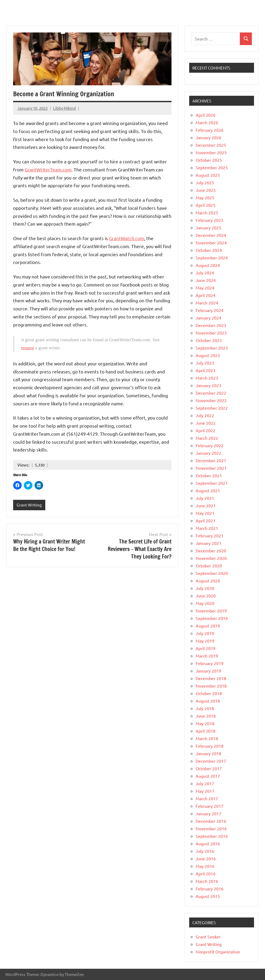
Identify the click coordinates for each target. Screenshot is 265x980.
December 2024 (211, 235)
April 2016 (206, 873)
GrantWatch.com (127, 238)
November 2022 (211, 400)
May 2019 (205, 641)
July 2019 (205, 633)
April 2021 (206, 520)
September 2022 (212, 408)
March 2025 (207, 212)
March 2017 (207, 798)
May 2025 (205, 197)
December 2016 (211, 821)
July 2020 (205, 588)
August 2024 (208, 265)
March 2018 (207, 738)
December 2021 (211, 460)
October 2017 (209, 768)
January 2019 (208, 671)
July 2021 (205, 498)
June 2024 (206, 280)
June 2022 (206, 423)
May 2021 (205, 513)
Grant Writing (29, 505)
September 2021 (212, 483)
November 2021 (211, 468)
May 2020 (205, 603)
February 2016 (210, 889)
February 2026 (210, 130)
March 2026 (207, 122)
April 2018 (206, 731)
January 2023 (208, 385)
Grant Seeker (208, 937)
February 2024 (210, 310)
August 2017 (208, 776)
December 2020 (211, 550)
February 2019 (210, 663)
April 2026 (206, 115)
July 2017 (205, 783)
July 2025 (205, 182)
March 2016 (207, 881)
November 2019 (211, 611)
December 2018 (211, 678)
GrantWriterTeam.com (48, 169)
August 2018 (208, 701)
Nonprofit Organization (218, 952)
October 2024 (209, 250)
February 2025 (210, 220)
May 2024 (205, 288)
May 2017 (205, 791)
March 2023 (207, 378)
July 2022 (205, 415)
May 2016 (205, 866)
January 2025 (208, 227)
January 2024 (208, 318)
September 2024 (212, 258)
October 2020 (209, 566)
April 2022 (206, 430)
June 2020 (206, 596)
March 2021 (207, 528)
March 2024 (207, 303)
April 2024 (206, 295)
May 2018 (205, 723)
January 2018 (208, 753)
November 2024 (211, 243)
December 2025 (211, 145)
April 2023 (206, 370)
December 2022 (211, 393)
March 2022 (207, 438)
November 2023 (211, 333)
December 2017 (211, 761)
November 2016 (211, 828)
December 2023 (211, 325)
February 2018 (210, 746)
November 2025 (211, 152)
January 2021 (208, 543)
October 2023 (209, 340)
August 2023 (208, 355)
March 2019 (207, 656)
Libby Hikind (64, 108)
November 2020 (211, 558)
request (27, 348)
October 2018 (209, 693)
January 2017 (208, 813)
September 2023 (212, 348)
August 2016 (208, 843)
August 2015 (208, 896)
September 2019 (212, 618)
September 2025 (212, 167)
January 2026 (208, 137)
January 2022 (208, 453)
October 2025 (209, 160)
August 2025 (208, 175)
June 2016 (206, 858)
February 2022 (210, 445)
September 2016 (212, 836)
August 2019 (208, 626)
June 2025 (206, 190)
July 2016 (205, 851)
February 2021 (210, 535)
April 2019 (206, 648)
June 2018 (206, 716)
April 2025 (206, 205)
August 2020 (208, 581)
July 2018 (205, 708)
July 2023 (205, 363)
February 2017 (210, 806)
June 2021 (206, 505)
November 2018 (211, 686)
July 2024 (205, 273)
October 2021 (209, 475)
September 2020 (212, 573)
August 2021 (208, 490)
